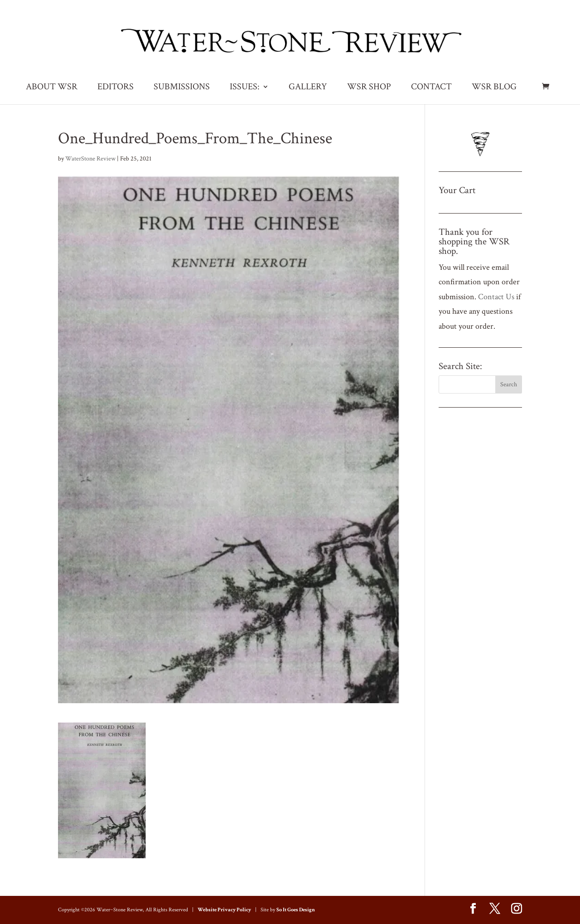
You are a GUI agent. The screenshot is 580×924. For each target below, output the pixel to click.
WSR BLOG (494, 88)
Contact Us (496, 297)
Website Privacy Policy (224, 910)
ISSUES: (245, 88)
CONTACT (431, 88)
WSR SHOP (369, 88)
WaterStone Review (90, 159)
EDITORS (116, 88)
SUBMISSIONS (182, 88)
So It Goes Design (296, 910)
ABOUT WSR (52, 88)
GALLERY (308, 88)
